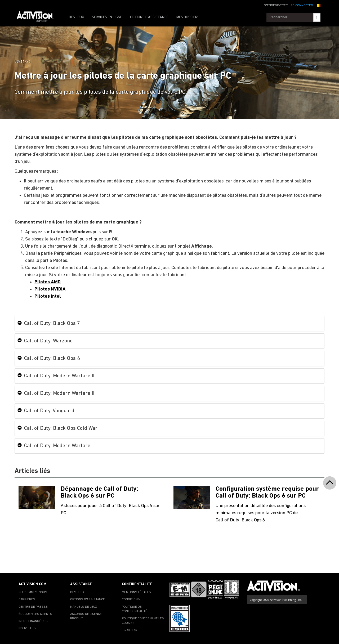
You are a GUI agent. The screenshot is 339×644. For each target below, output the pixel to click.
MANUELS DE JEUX (84, 607)
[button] (318, 5)
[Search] (317, 17)
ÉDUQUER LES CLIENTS (35, 614)
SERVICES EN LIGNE (107, 17)
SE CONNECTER (302, 6)
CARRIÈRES (27, 600)
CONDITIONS (131, 600)
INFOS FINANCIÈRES (33, 621)
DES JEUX (76, 17)
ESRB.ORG (129, 630)
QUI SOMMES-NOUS (33, 592)
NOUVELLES (27, 628)
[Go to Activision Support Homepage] (38, 17)
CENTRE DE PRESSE (33, 607)
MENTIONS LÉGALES (136, 592)
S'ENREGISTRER (276, 6)
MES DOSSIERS (188, 17)
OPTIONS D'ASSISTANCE (149, 17)
